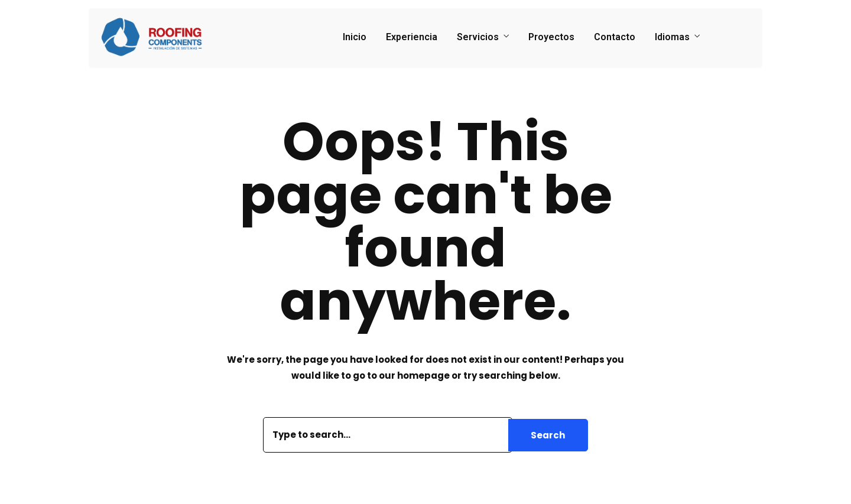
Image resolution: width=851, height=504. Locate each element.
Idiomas (672, 37)
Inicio (355, 37)
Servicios (478, 37)
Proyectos (551, 37)
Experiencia (412, 37)
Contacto (615, 37)
